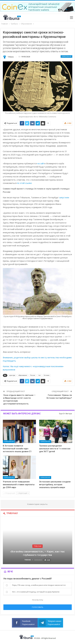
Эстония (47, 375)
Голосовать (38, 607)
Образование (66, 56)
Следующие (23, 493)
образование (23, 375)
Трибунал (37, 546)
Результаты (38, 600)
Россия (33, 375)
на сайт (41, 163)
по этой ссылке (24, 183)
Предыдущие (10, 493)
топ (39, 375)
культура (12, 375)
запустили (64, 197)
